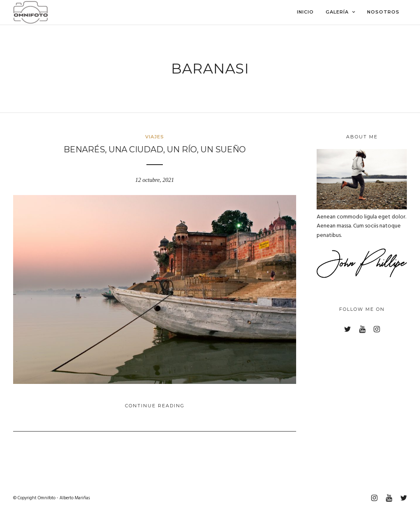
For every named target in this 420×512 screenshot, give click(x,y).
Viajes (155, 137)
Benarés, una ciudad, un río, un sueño (155, 149)
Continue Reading (155, 406)
